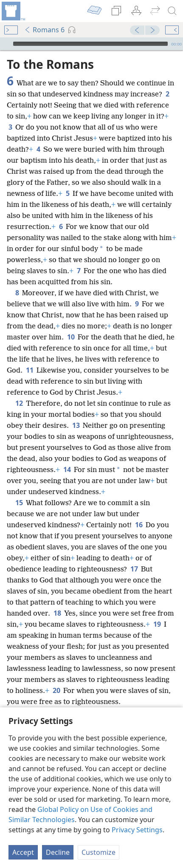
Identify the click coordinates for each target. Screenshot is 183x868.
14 (67, 469)
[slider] (90, 44)
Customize (99, 852)
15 (19, 503)
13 (76, 425)
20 (56, 690)
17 (134, 569)
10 (71, 337)
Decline (58, 852)
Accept (23, 852)
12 (19, 403)
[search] (172, 11)
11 (30, 370)
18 (57, 613)
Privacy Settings (137, 830)
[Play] (6, 44)
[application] (91, 44)
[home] (13, 11)
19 (157, 624)
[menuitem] (13, 11)
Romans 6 (44, 30)
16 (139, 525)
